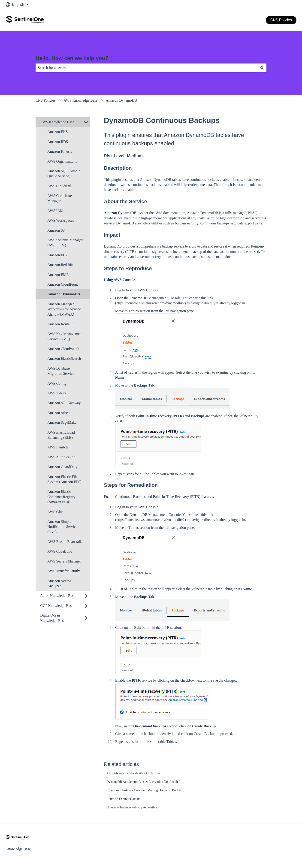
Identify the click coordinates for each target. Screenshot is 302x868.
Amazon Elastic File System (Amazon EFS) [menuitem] (64, 479)
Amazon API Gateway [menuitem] (64, 403)
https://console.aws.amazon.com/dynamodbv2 (151, 303)
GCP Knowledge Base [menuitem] (57, 606)
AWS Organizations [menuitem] (62, 161)
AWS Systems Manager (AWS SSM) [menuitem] (65, 243)
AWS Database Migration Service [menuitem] (61, 371)
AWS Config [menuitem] (57, 383)
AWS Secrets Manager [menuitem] (64, 561)
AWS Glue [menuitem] (55, 512)
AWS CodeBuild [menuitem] (60, 551)
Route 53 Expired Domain (123, 799)
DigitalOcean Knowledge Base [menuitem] (53, 618)
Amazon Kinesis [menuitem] (60, 151)
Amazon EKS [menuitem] (57, 132)
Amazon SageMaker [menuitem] (62, 422)
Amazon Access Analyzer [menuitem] (59, 583)
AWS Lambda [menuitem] (58, 447)
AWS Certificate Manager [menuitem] (60, 198)
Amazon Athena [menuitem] (59, 413)
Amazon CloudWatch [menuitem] (63, 349)
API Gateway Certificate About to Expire (133, 773)
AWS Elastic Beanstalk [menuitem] (65, 542)
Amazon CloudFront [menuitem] (63, 284)
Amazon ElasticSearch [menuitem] (64, 358)
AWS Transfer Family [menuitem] (64, 571)
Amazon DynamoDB (121, 100)
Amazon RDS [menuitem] (58, 142)
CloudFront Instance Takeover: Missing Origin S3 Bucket (144, 790)
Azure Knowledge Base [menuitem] (58, 596)
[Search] (262, 68)
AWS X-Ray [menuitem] (57, 393)
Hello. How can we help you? (72, 58)
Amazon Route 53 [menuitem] (61, 324)
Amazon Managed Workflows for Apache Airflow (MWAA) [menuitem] (64, 309)
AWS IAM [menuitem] (55, 211)
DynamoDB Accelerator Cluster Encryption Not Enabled (143, 782)
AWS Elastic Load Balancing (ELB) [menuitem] (61, 435)
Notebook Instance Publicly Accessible (132, 807)
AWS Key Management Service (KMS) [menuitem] (65, 336)
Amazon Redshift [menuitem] (60, 265)
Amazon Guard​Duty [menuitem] (62, 467)
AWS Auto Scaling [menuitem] (61, 457)
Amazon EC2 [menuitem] (57, 255)
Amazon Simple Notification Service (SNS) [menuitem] (62, 527)
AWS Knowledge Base (80, 100)
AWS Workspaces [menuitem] (61, 220)
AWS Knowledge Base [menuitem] (57, 122)
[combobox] (147, 68)
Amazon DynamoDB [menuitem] (64, 294)
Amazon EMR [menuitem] (58, 275)
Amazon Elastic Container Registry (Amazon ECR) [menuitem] (61, 497)
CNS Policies (281, 20)
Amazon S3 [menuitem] (56, 230)
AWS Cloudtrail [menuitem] (59, 186)
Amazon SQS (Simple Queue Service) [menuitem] (64, 174)
